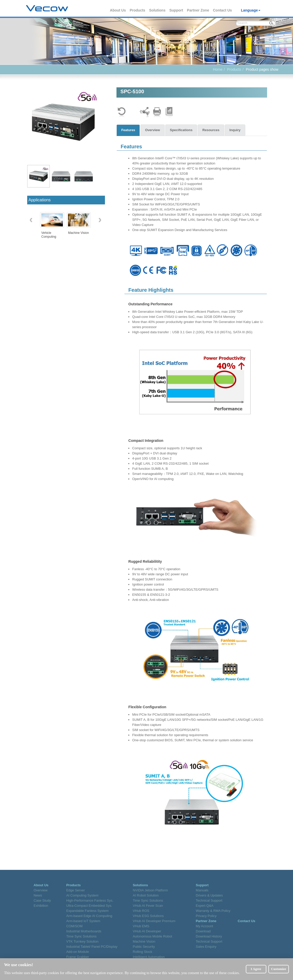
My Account (204, 926)
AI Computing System (82, 895)
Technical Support (209, 900)
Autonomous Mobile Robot (152, 936)
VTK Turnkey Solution (82, 941)
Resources (212, 130)
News (38, 895)
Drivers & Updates (209, 895)
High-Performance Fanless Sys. (90, 900)
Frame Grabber (78, 957)
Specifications (182, 130)
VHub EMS (141, 926)
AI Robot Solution (146, 895)
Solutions (158, 10)
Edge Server (75, 890)
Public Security (144, 947)
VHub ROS (141, 911)
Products (138, 10)
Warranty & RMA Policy (213, 911)
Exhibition (41, 906)
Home (218, 69)
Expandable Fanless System (87, 911)
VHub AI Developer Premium (154, 921)
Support (177, 10)
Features (128, 130)
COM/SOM (74, 926)
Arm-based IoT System (83, 921)
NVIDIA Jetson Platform (150, 890)
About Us (118, 10)
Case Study (42, 900)
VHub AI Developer (147, 931)
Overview (153, 130)
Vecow (47, 8)
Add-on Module (77, 952)
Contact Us (223, 10)
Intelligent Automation (149, 957)
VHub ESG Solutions (148, 916)
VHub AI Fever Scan (148, 906)
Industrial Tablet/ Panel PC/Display (92, 947)
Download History (209, 936)
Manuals (202, 890)
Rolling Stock (142, 952)
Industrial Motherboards (84, 931)
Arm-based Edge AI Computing (89, 916)
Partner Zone (198, 10)
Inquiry (236, 130)
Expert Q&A (205, 906)
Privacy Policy (206, 916)
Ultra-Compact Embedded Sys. (89, 906)
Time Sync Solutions (81, 936)
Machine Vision (144, 941)
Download (203, 931)
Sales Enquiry (206, 947)
